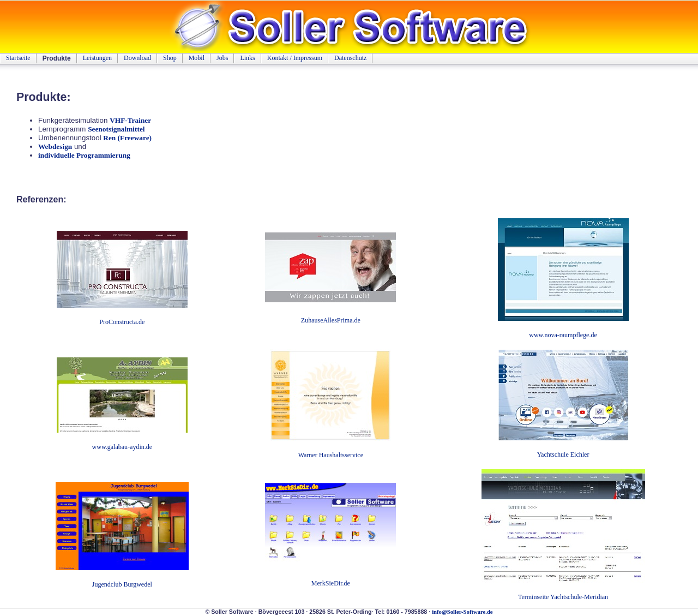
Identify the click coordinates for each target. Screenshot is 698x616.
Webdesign (55, 146)
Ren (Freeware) (127, 138)
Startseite (18, 58)
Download (137, 58)
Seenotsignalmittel (116, 129)
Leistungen (97, 58)
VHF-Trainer (130, 120)
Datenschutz (350, 58)
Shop (170, 58)
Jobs (222, 58)
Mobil (197, 58)
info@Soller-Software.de (462, 612)
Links (247, 58)
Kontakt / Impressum (295, 58)
